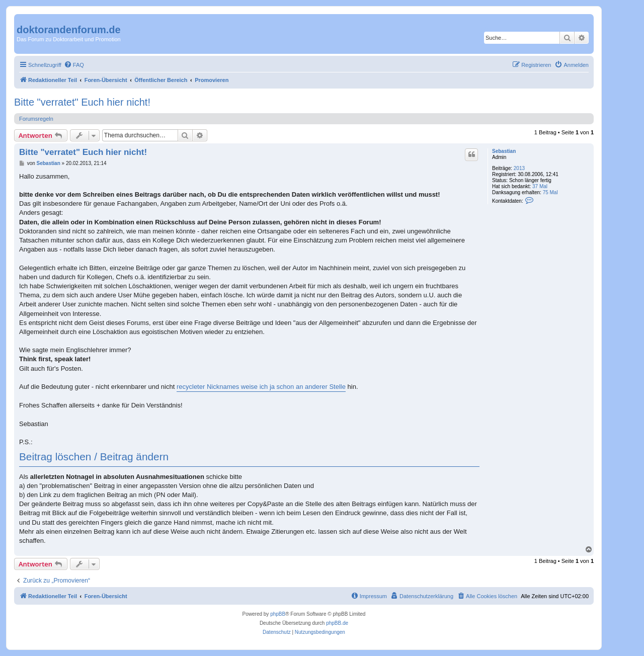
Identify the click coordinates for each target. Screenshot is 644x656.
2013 (519, 168)
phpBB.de (337, 623)
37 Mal (540, 186)
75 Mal (550, 192)
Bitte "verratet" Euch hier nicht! (82, 102)
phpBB (278, 614)
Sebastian (504, 151)
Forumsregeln (36, 119)
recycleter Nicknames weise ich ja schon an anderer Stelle (261, 387)
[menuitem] (74, 65)
